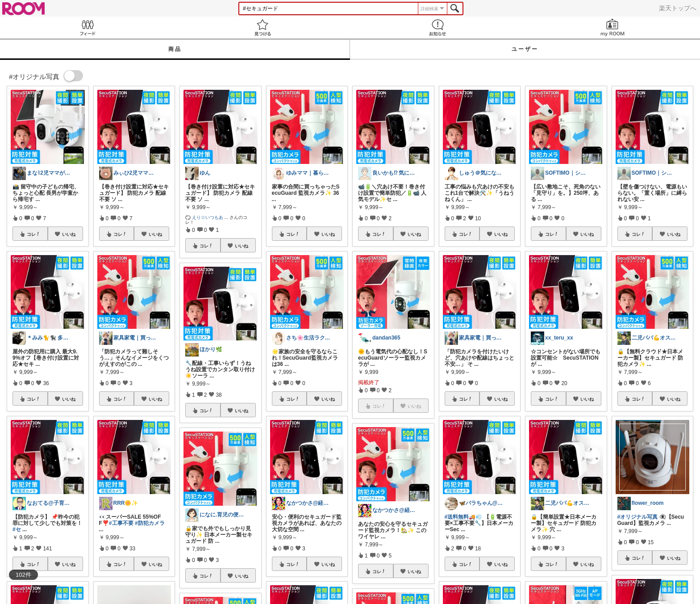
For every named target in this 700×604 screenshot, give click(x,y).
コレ (33, 234)
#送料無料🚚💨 (464, 517)
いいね (69, 234)
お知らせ (437, 27)
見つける (262, 27)
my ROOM (612, 27)
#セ (17, 529)
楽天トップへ (678, 8)
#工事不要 (121, 523)
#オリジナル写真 (638, 517)
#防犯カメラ (150, 523)
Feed (87, 27)
